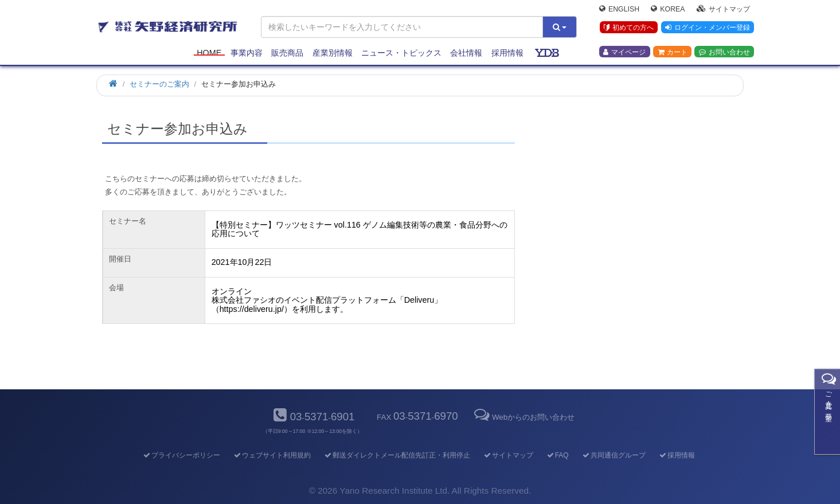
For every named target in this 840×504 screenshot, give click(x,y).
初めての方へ (629, 28)
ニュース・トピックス (401, 53)
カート (673, 52)
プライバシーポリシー (181, 455)
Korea (668, 9)
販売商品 (287, 53)
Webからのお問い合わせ (523, 417)
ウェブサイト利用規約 (271, 455)
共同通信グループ (613, 455)
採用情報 (507, 53)
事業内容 (247, 53)
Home (209, 53)
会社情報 (466, 53)
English (619, 9)
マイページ (624, 52)
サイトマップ (723, 9)
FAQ (557, 455)
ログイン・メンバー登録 (708, 28)
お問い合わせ (724, 52)
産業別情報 (333, 53)
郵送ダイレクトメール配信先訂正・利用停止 (396, 455)
